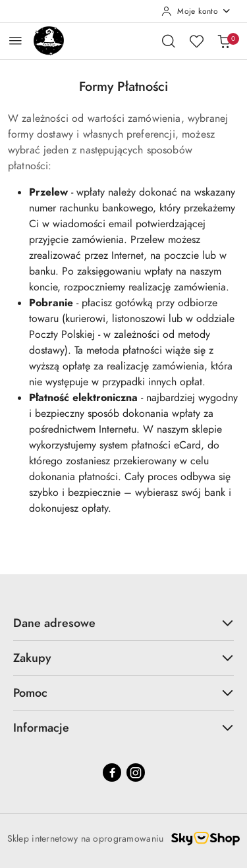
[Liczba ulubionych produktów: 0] (196, 41)
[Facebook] (112, 773)
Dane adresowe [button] (123, 623)
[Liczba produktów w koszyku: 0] (224, 41)
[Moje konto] (196, 11)
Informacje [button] (123, 727)
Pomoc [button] (123, 692)
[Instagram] (136, 773)
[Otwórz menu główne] (15, 41)
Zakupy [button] (123, 658)
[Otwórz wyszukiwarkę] (169, 41)
